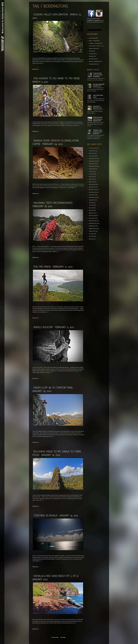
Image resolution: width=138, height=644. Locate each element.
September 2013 (93, 166)
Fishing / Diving (93, 48)
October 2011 (92, 226)
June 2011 (91, 236)
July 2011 (91, 234)
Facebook (90, 20)
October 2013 (92, 164)
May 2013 (91, 177)
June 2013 (91, 174)
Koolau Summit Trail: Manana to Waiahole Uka (98, 119)
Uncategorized (92, 64)
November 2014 (93, 148)
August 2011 (92, 231)
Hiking (90, 51)
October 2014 (92, 151)
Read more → (36, 69)
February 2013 (93, 184)
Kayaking (91, 56)
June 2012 (91, 205)
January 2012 (92, 218)
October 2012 (92, 195)
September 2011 (93, 229)
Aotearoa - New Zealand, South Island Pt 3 (98, 132)
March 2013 (92, 182)
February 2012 (93, 216)
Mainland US (92, 59)
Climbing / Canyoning (94, 43)
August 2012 (92, 200)
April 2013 (91, 179)
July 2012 (91, 203)
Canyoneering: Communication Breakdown (98, 75)
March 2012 (92, 213)
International (92, 54)
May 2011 (91, 239)
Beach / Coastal (93, 41)
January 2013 (92, 187)
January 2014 (92, 156)
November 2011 (93, 223)
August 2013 (92, 169)
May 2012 (91, 208)
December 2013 (93, 158)
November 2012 (93, 192)
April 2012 (91, 210)
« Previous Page (55, 637)
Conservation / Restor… (95, 46)
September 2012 (93, 197)
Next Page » (63, 637)
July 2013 (91, 172)
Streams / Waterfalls (94, 61)
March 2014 (92, 153)
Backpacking (92, 38)
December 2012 (93, 190)
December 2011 (93, 221)
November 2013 (93, 161)
